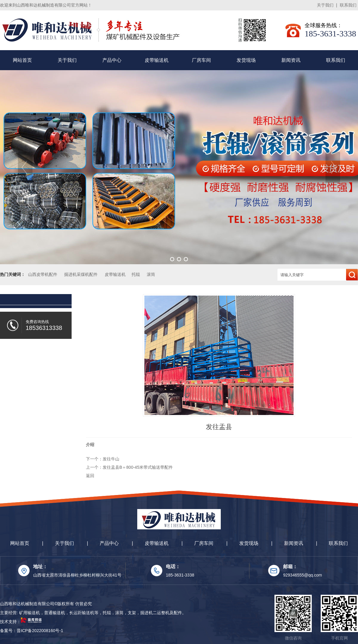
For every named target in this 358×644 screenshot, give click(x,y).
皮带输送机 (157, 60)
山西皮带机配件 (43, 275)
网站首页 (22, 60)
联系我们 (348, 5)
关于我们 (325, 5)
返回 (90, 476)
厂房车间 (201, 60)
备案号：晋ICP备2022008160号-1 (32, 631)
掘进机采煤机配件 (81, 275)
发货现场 (246, 60)
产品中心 (112, 60)
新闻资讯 (291, 60)
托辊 (136, 275)
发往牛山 (111, 459)
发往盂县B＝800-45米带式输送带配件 (138, 467)
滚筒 (151, 275)
